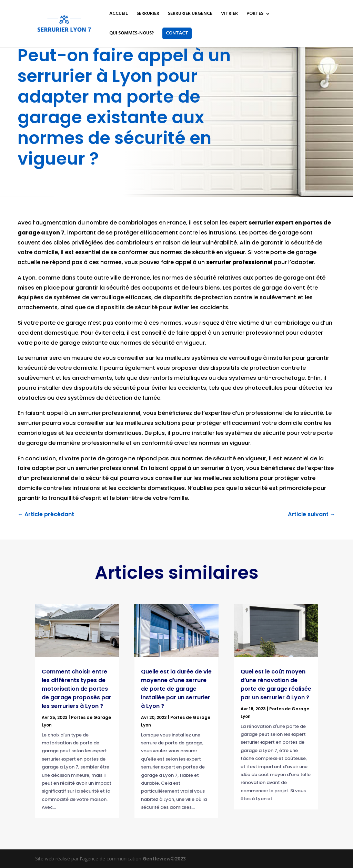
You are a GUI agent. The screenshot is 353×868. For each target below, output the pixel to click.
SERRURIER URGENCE (190, 14)
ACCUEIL (119, 14)
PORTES (255, 14)
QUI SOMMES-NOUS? (132, 34)
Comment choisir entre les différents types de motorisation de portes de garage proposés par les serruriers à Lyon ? (77, 689)
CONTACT (177, 33)
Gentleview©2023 (164, 859)
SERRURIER (148, 14)
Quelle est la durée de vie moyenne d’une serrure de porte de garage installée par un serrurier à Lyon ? (176, 689)
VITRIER (229, 14)
